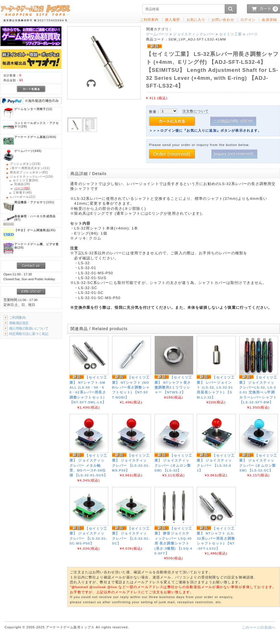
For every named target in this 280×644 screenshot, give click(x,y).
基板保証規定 (19, 323)
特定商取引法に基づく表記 (29, 334)
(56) (22, 188)
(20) (36, 246)
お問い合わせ (223, 20)
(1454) (35, 137)
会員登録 (269, 20)
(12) (33, 109)
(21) (23, 197)
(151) (34, 202)
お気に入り (196, 20)
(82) (29, 172)
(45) (35, 230)
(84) (26, 180)
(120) (32, 177)
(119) (25, 164)
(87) (35, 218)
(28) (22, 184)
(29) (36, 125)
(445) (28, 151)
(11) (30, 168)
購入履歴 (173, 20)
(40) (22, 193)
